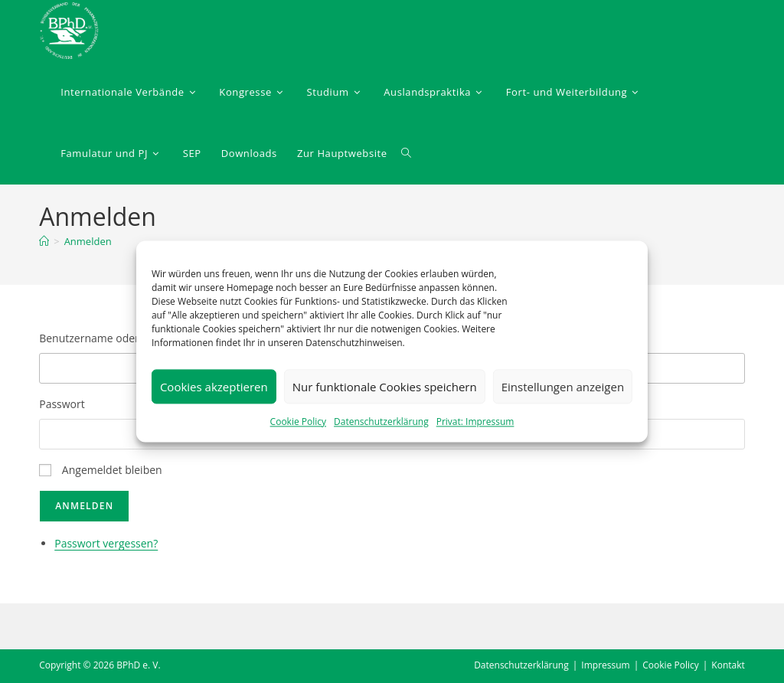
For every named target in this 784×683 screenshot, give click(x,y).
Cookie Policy (298, 422)
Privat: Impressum (475, 422)
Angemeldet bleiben (112, 470)
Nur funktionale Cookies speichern (385, 387)
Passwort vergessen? (106, 543)
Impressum (605, 665)
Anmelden (88, 241)
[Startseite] (44, 241)
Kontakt (728, 665)
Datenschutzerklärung (381, 422)
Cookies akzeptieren (214, 387)
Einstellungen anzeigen (563, 387)
